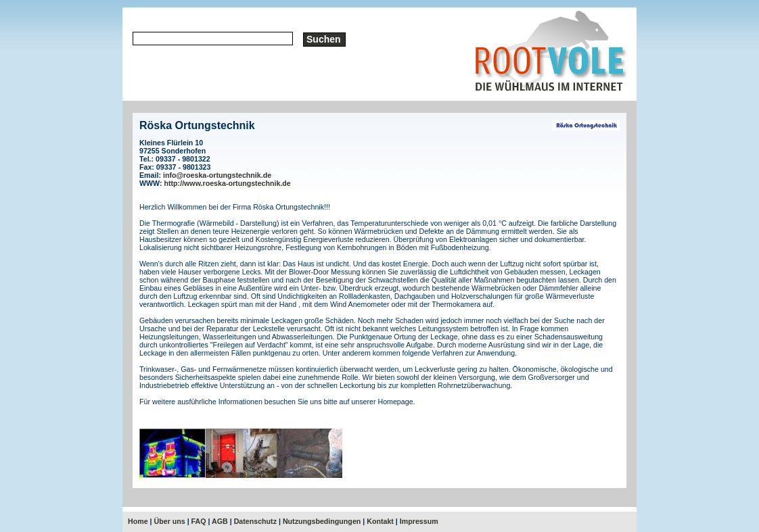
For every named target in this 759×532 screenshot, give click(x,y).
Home (138, 521)
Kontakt (380, 521)
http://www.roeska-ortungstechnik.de (228, 183)
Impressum (419, 521)
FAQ (199, 521)
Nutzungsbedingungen (322, 521)
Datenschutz (255, 521)
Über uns (170, 521)
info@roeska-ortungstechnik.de (217, 175)
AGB (220, 521)
